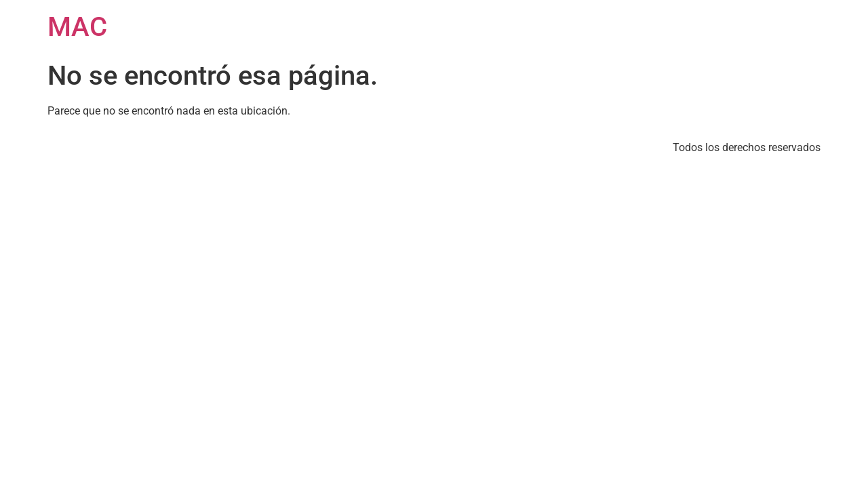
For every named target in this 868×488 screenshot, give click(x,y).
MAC (77, 27)
